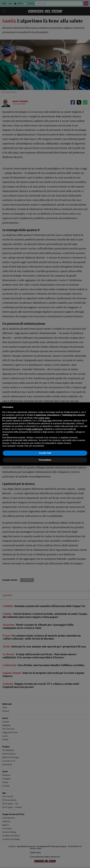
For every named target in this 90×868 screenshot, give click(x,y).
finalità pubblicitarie (34, 429)
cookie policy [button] (44, 418)
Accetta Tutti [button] (45, 453)
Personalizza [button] (45, 460)
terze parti (47, 421)
